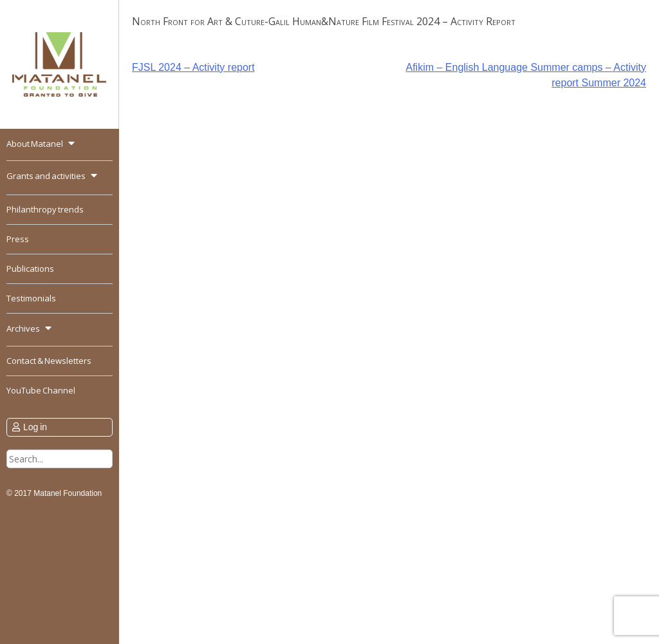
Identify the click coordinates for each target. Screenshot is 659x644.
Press (18, 239)
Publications (30, 269)
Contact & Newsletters (49, 361)
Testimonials (31, 298)
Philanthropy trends (45, 209)
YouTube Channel (41, 390)
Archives (23, 328)
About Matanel (35, 144)
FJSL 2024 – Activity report (193, 67)
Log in (35, 427)
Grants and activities (46, 176)
